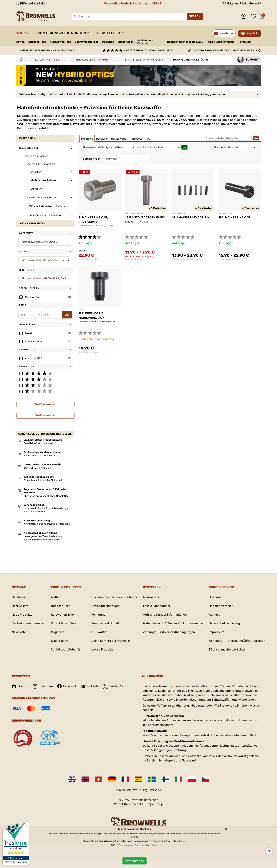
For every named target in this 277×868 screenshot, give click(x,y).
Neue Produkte (22, 615)
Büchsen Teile (37, 42)
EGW (160, 120)
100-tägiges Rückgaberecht (241, 3)
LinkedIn (90, 686)
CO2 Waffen (99, 632)
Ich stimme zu (135, 861)
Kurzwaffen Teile (60, 42)
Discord (20, 686)
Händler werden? (221, 606)
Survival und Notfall (105, 623)
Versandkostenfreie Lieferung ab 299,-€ (133, 3)
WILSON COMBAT (183, 120)
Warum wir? (151, 597)
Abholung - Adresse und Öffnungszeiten (237, 641)
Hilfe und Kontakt (30, 3)
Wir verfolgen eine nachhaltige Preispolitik (47, 524)
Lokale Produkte (102, 649)
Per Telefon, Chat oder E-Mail (39, 456)
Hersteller (108, 33)
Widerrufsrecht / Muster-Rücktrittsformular (173, 623)
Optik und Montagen (221, 42)
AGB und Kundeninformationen (165, 615)
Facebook (67, 686)
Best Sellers (20, 606)
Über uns (215, 597)
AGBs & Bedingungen (122, 845)
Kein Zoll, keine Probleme (37, 468)
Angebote (253, 33)
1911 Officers (82, 124)
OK (67, 315)
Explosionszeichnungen (61, 33)
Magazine (108, 42)
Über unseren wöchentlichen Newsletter (46, 496)
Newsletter (19, 632)
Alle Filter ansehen (45, 404)
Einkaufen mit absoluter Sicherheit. (43, 480)
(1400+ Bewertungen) (149, 50)
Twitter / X (113, 686)
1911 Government (112, 124)
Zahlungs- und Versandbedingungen (169, 632)
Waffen (20, 42)
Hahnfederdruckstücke (89, 259)
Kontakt (214, 615)
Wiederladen (126, 42)
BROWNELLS (146, 120)
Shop (21, 33)
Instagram (43, 686)
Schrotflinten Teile (87, 42)
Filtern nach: (89, 147)
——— (256, 42)
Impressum (217, 632)
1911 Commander (58, 124)
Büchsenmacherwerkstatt (227, 649)
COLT (81, 309)
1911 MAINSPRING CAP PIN (191, 217)
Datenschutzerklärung (224, 623)
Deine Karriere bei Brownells (111, 641)
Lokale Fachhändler (157, 606)
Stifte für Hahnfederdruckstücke (186, 259)
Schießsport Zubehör (145, 42)
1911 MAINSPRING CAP (234, 217)
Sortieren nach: (92, 159)
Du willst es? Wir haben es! (38, 443)
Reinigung (244, 42)
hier (136, 837)
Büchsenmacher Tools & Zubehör (186, 42)
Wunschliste (255, 17)
